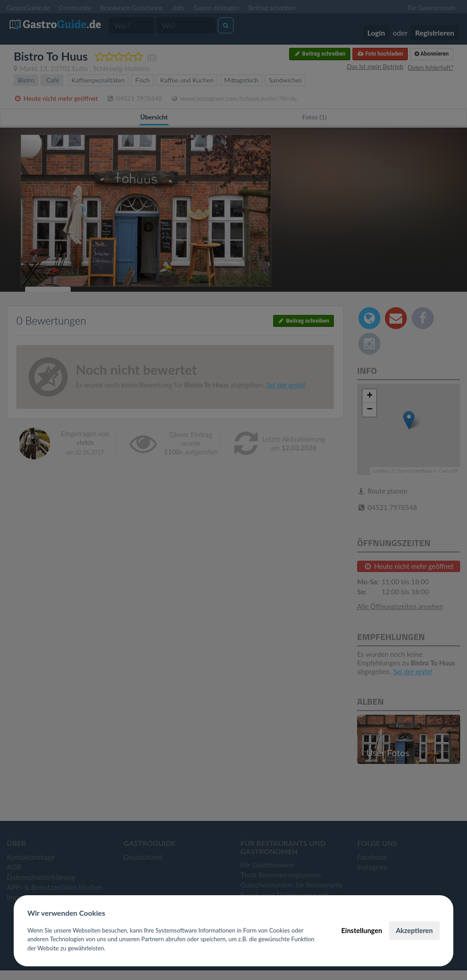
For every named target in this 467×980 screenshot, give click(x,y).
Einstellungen (362, 930)
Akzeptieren (414, 930)
